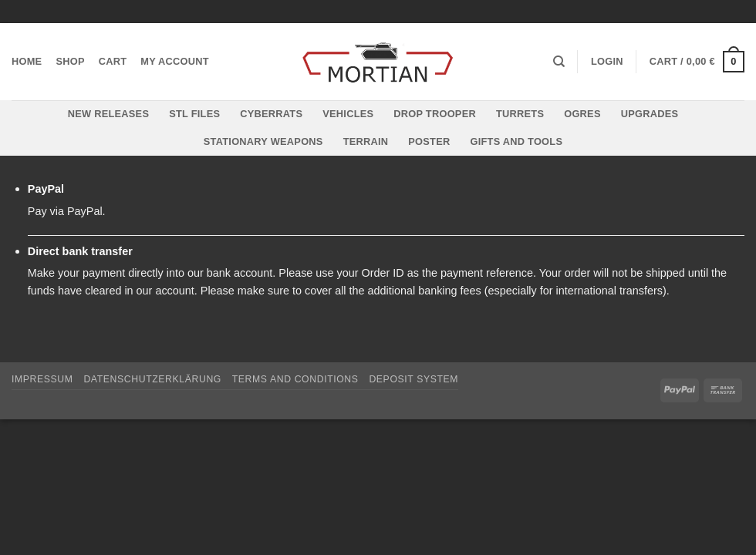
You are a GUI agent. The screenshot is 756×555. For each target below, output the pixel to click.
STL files (194, 114)
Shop (70, 61)
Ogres (582, 114)
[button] (607, 62)
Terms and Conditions (295, 379)
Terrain (366, 141)
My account (175, 61)
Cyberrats (271, 114)
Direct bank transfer (80, 251)
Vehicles (348, 114)
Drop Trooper (435, 114)
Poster (429, 141)
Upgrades (650, 114)
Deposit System (413, 379)
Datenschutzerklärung (152, 379)
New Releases (108, 114)
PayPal (46, 189)
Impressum (42, 379)
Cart (113, 61)
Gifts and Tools (516, 141)
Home (27, 61)
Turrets (520, 114)
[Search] (559, 62)
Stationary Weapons (263, 141)
